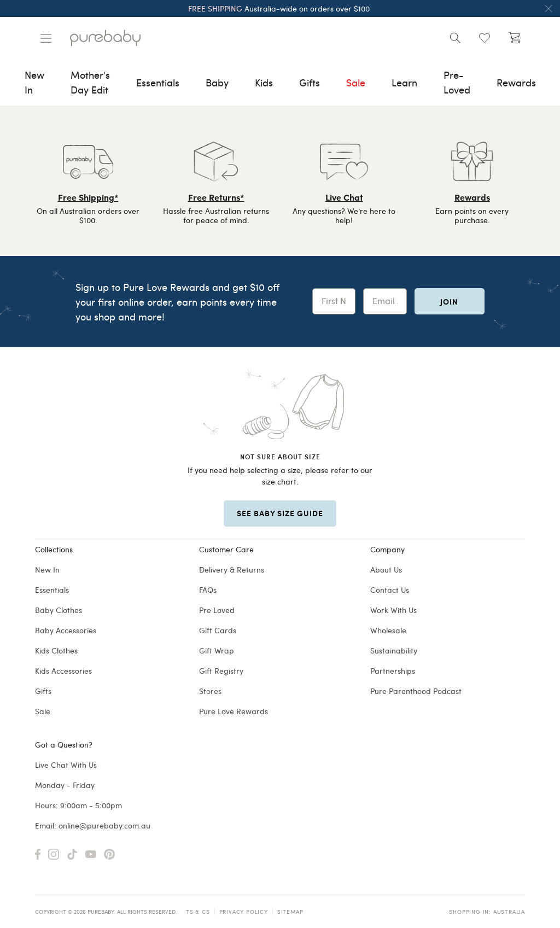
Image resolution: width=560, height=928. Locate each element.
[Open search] (455, 38)
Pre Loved (217, 610)
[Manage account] (46, 38)
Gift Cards (218, 630)
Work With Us (393, 610)
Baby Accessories (66, 630)
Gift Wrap (217, 650)
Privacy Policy (244, 912)
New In (47, 570)
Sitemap (290, 912)
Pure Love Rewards (234, 711)
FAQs (208, 590)
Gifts (43, 691)
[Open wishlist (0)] (485, 38)
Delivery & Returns (232, 570)
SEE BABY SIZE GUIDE (280, 513)
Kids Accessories (63, 671)
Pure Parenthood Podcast (416, 691)
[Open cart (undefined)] (514, 38)
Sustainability (394, 650)
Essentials (52, 590)
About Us (386, 570)
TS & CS (198, 912)
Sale (43, 711)
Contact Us (390, 590)
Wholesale (388, 630)
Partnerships (393, 671)
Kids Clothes (56, 650)
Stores (210, 691)
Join (449, 301)
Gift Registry (221, 671)
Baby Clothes (59, 610)
